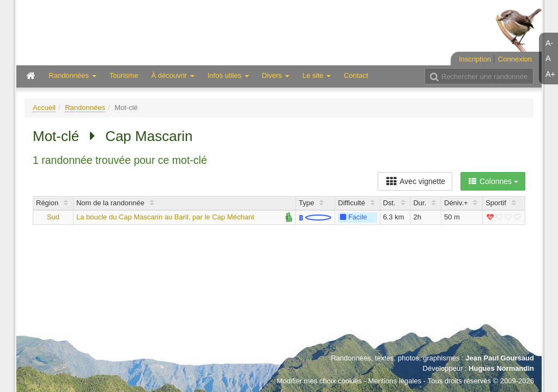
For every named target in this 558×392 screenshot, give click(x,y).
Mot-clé (56, 136)
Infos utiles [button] (228, 75)
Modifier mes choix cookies (319, 381)
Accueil (44, 108)
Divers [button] (276, 75)
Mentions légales (395, 381)
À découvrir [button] (172, 75)
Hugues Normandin (501, 368)
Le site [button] (317, 75)
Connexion (515, 59)
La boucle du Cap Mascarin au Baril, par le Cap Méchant (165, 217)
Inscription (475, 59)
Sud (53, 217)
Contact (356, 75)
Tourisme (124, 75)
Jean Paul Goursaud (500, 358)
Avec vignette (415, 181)
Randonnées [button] (72, 75)
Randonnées (85, 108)
